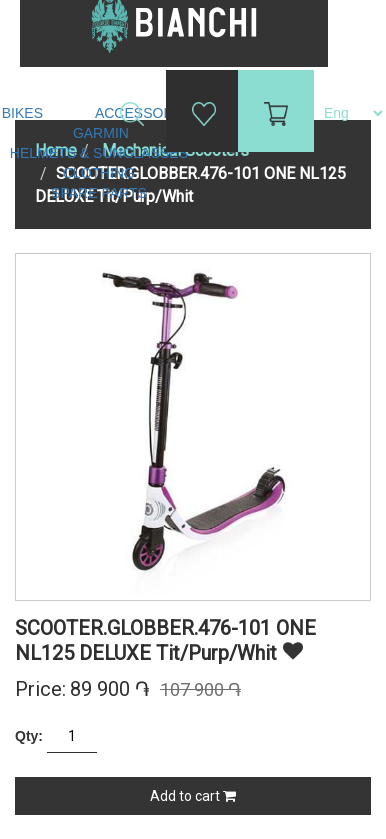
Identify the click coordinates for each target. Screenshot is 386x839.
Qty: (29, 736)
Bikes (24, 113)
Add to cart (193, 796)
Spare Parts (101, 193)
